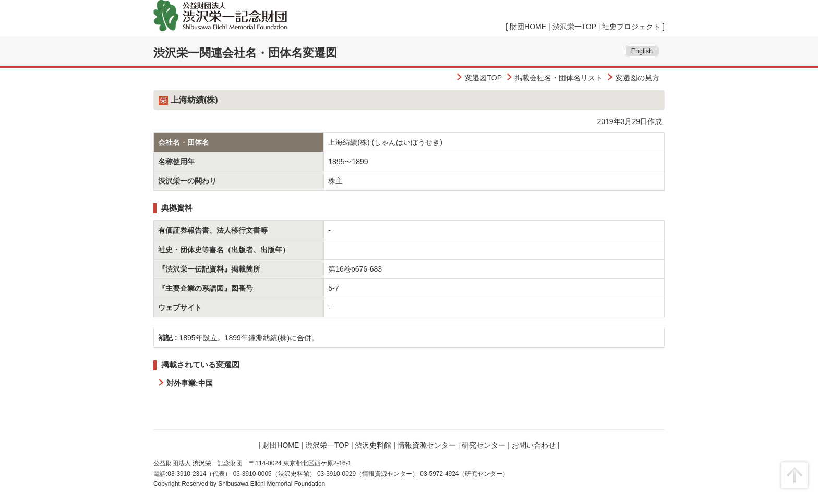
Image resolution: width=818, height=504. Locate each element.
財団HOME (528, 27)
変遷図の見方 (637, 78)
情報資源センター (427, 445)
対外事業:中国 (190, 383)
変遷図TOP (483, 78)
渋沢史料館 (373, 445)
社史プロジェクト (631, 27)
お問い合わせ (534, 445)
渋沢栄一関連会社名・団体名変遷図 (245, 53)
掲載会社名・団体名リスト (559, 78)
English (642, 51)
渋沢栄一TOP (574, 27)
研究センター (484, 445)
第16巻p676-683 (355, 269)
